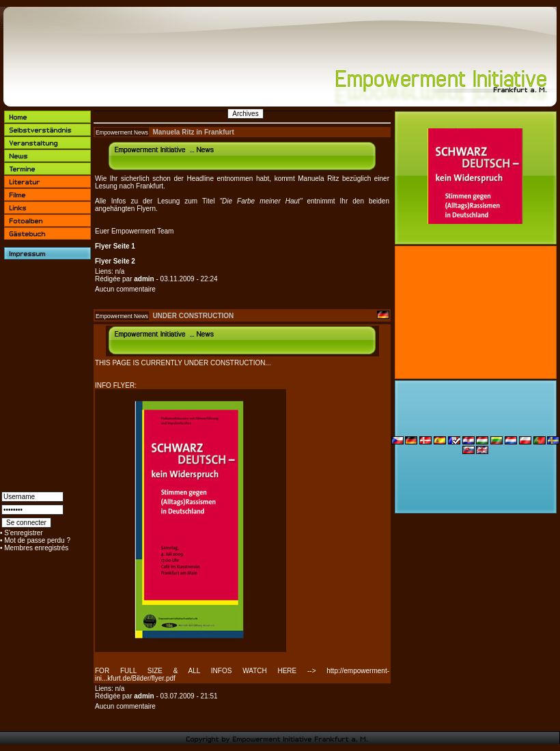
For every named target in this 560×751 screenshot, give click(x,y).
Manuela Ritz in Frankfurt (193, 132)
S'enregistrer (23, 533)
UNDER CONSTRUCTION (193, 316)
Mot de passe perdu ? (37, 540)
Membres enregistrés (36, 548)
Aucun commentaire (125, 289)
